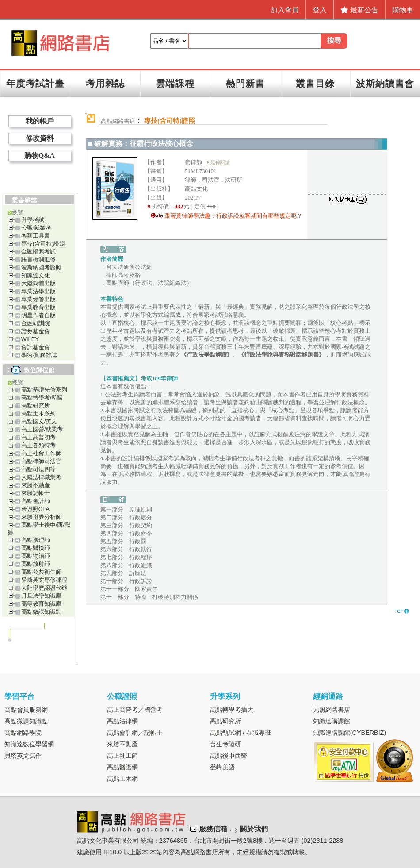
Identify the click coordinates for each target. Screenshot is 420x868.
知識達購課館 (332, 721)
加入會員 (285, 10)
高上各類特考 (38, 445)
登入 (320, 10)
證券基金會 (36, 331)
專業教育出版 (38, 307)
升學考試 (33, 220)
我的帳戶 (40, 121)
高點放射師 (36, 564)
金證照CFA (35, 509)
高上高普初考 (38, 437)
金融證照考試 (38, 252)
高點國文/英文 (39, 421)
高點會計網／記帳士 (135, 733)
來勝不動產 (36, 485)
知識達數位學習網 (29, 744)
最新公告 (359, 10)
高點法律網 (122, 721)
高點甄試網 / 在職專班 (241, 733)
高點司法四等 (38, 469)
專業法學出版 (38, 291)
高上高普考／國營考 (135, 710)
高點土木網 (122, 779)
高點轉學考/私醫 (42, 398)
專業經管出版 (38, 299)
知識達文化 (36, 275)
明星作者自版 (38, 315)
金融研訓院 (36, 323)
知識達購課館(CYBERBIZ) (350, 733)
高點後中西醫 (229, 756)
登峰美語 (222, 767)
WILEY (30, 339)
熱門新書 (245, 83)
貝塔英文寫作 (23, 756)
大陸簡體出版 (38, 283)
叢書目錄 (315, 83)
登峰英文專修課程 (44, 580)
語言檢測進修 (38, 259)
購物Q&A (40, 156)
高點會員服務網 (26, 710)
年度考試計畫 (35, 83)
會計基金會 (36, 347)
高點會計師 (36, 501)
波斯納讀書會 (385, 83)
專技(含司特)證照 (43, 244)
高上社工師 (122, 756)
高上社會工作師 (41, 453)
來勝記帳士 (36, 493)
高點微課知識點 (41, 612)
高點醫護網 (122, 767)
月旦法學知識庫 (41, 596)
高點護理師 (36, 540)
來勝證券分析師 (41, 517)
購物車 (403, 10)
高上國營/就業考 (42, 429)
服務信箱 (213, 829)
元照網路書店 (332, 710)
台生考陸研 (225, 744)
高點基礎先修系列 (44, 390)
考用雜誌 (105, 83)
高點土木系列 (38, 413)
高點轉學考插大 (232, 710)
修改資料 (40, 138)
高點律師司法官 (41, 461)
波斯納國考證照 (41, 267)
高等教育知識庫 (41, 604)
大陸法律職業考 (41, 477)
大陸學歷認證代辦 (44, 588)
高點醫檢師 (36, 548)
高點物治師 (36, 556)
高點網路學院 (23, 733)
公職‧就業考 (36, 228)
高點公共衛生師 (41, 572)
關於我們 (254, 829)
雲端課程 (175, 83)
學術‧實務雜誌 (39, 355)
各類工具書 (36, 236)
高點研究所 (36, 405)
